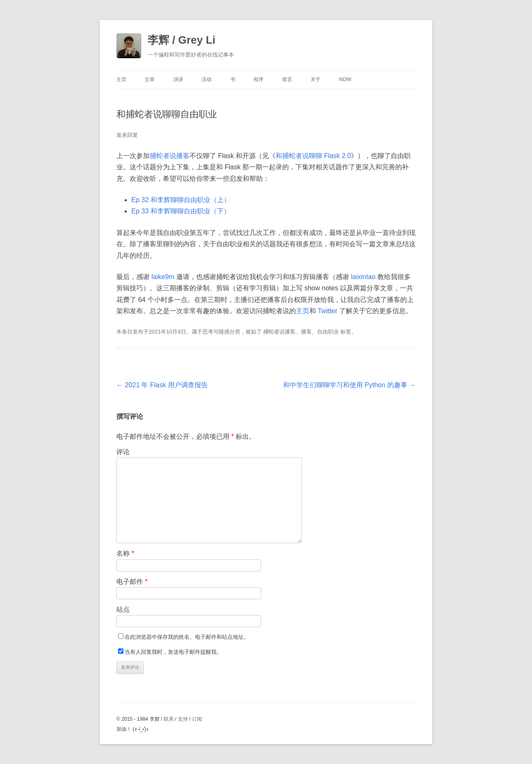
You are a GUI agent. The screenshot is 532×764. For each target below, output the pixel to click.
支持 (183, 719)
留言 (287, 79)
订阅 (197, 719)
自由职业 (328, 332)
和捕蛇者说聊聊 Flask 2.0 (313, 156)
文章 (150, 79)
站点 (123, 609)
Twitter (327, 311)
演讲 (178, 79)
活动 (207, 79)
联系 (169, 719)
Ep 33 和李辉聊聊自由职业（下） (181, 211)
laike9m (163, 277)
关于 (315, 79)
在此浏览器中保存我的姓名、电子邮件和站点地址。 (187, 637)
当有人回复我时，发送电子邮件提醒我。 (173, 652)
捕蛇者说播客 (170, 156)
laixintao (363, 277)
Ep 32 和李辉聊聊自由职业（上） (181, 200)
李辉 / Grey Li (181, 40)
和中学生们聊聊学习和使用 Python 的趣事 (349, 385)
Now (345, 79)
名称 (125, 553)
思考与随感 (216, 332)
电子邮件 (132, 582)
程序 (259, 79)
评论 (123, 452)
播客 (306, 332)
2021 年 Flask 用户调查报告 (162, 385)
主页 (121, 79)
